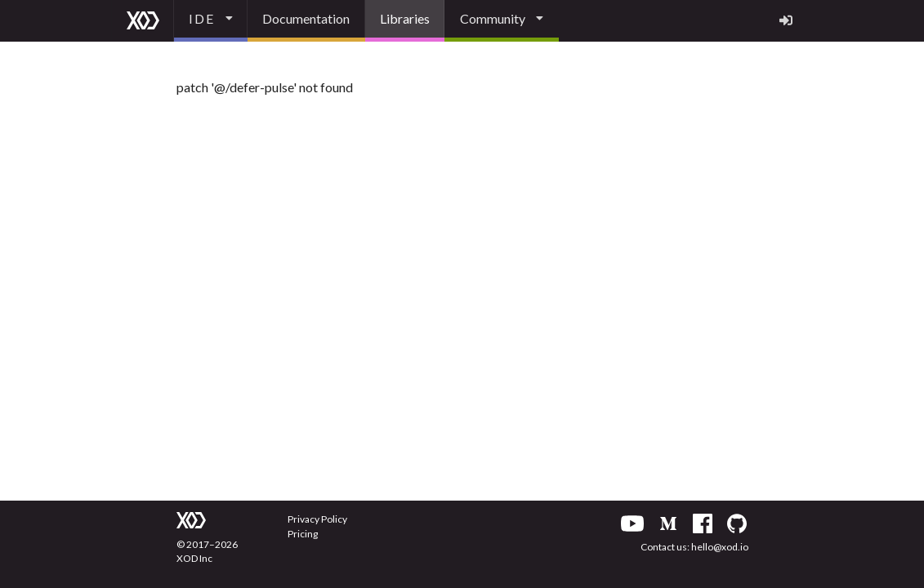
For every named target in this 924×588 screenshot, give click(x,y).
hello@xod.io (720, 547)
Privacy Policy (317, 519)
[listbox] (211, 21)
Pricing (303, 534)
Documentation (306, 18)
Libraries (405, 18)
